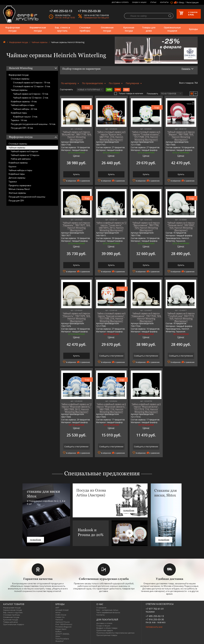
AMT (57, 608)
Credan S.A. (60, 617)
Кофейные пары (19, 113)
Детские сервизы (17, 178)
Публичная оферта (105, 630)
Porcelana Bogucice (63, 627)
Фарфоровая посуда (13, 29)
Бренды (193, 29)
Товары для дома (149, 29)
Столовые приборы (85, 29)
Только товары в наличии (129, 93)
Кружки (12, 166)
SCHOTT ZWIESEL (62, 634)
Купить (76, 174)
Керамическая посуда (38, 29)
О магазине (101, 608)
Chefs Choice (61, 615)
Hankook (59, 620)
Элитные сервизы (17, 193)
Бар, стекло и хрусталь (62, 29)
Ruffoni (58, 631)
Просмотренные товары (107, 635)
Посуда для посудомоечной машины (27, 197)
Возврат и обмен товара (107, 628)
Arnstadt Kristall (62, 610)
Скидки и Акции (139, 2)
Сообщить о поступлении (111, 356)
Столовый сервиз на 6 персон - (32, 83)
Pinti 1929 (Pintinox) (64, 624)
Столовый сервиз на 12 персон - (32, 86)
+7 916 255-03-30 (155, 619)
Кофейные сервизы (18, 163)
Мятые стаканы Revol (19, 189)
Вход (182, 2)
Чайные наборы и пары (23, 105)
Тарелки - (19, 120)
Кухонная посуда (129, 29)
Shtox (58, 636)
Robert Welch (61, 629)
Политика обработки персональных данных (115, 633)
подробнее (35, 540)
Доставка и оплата (120, 2)
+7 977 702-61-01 (155, 609)
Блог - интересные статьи (107, 610)
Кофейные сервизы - (24, 101)
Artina (58, 612)
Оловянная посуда (107, 29)
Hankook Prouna (62, 622)
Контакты (164, 2)
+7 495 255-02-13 (155, 616)
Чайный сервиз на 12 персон (25, 155)
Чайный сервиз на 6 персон (24, 151)
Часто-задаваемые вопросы (108, 612)
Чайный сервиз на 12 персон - (31, 98)
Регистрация (193, 2)
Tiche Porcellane (62, 639)
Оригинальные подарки (172, 29)
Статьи (153, 2)
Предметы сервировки (20, 185)
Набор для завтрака (21, 159)
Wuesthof (59, 641)
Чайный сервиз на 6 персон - (31, 94)
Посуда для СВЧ (16, 201)
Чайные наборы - (25, 109)
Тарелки (13, 182)
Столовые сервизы (20, 79)
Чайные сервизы (40, 42)
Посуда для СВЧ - (22, 128)
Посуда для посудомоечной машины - (33, 124)
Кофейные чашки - (25, 117)
